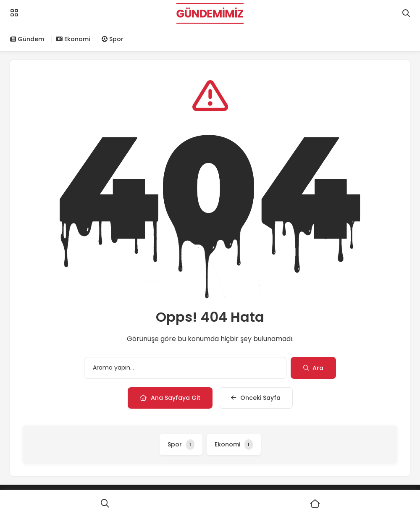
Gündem (27, 39)
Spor (113, 39)
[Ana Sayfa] (315, 504)
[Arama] (406, 13)
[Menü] (14, 13)
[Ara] (105, 504)
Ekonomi (73, 39)
